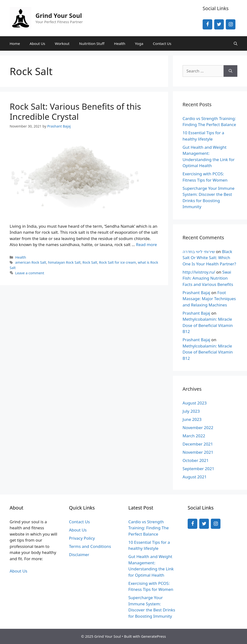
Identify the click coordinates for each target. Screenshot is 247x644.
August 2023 (195, 403)
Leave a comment (30, 273)
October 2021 (196, 460)
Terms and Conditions (90, 546)
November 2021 (198, 452)
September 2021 (198, 469)
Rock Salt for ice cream (118, 262)
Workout (62, 43)
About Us (38, 43)
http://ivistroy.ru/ (199, 272)
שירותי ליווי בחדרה (199, 251)
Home (15, 43)
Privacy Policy (82, 538)
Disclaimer (79, 555)
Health (120, 43)
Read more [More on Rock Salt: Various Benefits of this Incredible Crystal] (147, 244)
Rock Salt (90, 262)
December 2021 (198, 444)
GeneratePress (154, 636)
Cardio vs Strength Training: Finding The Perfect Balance (149, 528)
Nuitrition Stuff (92, 43)
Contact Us (162, 43)
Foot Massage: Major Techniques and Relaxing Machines (209, 299)
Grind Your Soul (59, 15)
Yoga (139, 43)
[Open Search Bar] (236, 43)
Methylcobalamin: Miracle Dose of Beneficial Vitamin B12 (208, 325)
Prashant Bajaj (196, 293)
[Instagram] (231, 24)
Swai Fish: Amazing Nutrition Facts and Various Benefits (208, 278)
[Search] (230, 71)
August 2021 (195, 477)
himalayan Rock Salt (64, 262)
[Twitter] (219, 24)
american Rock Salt (31, 262)
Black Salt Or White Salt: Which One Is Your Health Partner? (209, 258)
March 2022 (194, 436)
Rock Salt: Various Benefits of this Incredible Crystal (75, 111)
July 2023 (191, 411)
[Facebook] (207, 24)
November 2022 (198, 428)
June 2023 (192, 419)
